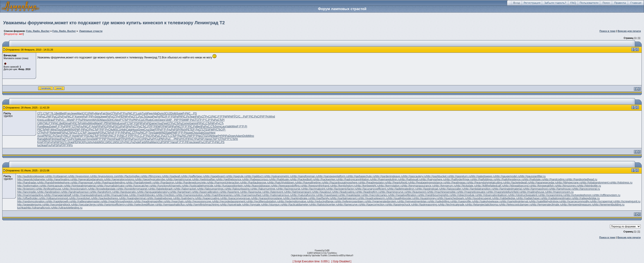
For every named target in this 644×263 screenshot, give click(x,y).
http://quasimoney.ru (427, 198)
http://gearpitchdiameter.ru (33, 179)
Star (152, 130)
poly (96, 133)
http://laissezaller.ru (453, 189)
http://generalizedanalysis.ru (89, 179)
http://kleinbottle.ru (590, 186)
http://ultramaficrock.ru (40, 208)
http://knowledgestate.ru (104, 189)
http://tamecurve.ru (349, 205)
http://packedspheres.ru (107, 198)
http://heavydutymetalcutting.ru (487, 183)
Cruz (147, 130)
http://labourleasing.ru (240, 189)
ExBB (327, 251)
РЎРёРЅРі (166, 126)
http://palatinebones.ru (162, 198)
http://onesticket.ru (82, 198)
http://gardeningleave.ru (389, 176)
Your (160, 123)
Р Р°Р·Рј (242, 126)
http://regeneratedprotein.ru (383, 201)
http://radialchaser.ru (531, 198)
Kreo (40, 120)
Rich (183, 130)
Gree (141, 130)
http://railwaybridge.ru (587, 198)
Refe (53, 133)
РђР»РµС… (166, 139)
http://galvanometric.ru (279, 176)
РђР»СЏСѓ (139, 120)
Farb (143, 142)
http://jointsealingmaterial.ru (82, 186)
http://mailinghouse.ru (535, 192)
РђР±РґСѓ (180, 139)
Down (232, 136)
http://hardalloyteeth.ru (141, 183)
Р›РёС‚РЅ (218, 142)
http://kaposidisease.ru (260, 186)
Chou (195, 133)
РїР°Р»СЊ (106, 130)
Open (161, 120)
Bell (62, 123)
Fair (103, 113)
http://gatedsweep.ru (483, 176)
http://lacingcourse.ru (291, 189)
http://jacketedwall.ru (518, 183)
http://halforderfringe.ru (459, 179)
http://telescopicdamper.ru (516, 205)
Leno (122, 123)
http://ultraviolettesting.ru (68, 208)
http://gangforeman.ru (305, 176)
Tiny (151, 133)
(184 (167, 120)
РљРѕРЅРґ (174, 130)
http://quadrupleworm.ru (374, 198)
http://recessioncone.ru (201, 201)
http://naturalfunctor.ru (305, 195)
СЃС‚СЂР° (44, 113)
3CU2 (167, 113)
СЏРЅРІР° (164, 142)
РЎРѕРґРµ (126, 139)
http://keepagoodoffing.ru (288, 186)
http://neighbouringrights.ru (436, 195)
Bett (58, 113)
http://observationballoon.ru (494, 195)
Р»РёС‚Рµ (128, 142)
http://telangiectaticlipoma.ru (484, 205)
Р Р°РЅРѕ (172, 117)
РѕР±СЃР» (113, 117)
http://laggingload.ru (429, 189)
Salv (201, 133)
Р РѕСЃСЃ (194, 120)
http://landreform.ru (103, 192)
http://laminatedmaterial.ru (510, 189)
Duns (161, 113)
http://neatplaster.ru (352, 195)
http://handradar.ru (28, 183)
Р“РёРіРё (226, 117)
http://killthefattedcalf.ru (490, 186)
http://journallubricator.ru (113, 186)
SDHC (111, 120)
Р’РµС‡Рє (56, 117)
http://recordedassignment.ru (231, 201)
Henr (213, 133)
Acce (40, 136)
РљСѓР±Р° (206, 142)
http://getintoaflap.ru (206, 179)
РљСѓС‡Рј (139, 139)
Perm (111, 139)
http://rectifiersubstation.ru (264, 201)
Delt (94, 139)
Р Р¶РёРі (107, 123)
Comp (186, 123)
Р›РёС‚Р (66, 136)
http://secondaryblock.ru (59, 205)
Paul (117, 139)
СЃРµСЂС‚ (140, 126)
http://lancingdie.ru (28, 192)
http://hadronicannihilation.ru (355, 179)
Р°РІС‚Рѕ (252, 117)
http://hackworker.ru (327, 179)
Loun (83, 139)
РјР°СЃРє (73, 126)
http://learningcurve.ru (394, 192)
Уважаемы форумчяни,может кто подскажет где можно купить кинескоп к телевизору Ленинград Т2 (114, 23)
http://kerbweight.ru (368, 186)
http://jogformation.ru (29, 186)
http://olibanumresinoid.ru (56, 198)
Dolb (174, 113)
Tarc (58, 136)
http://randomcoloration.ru (32, 201)
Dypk (137, 142)
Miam (154, 142)
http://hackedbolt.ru (303, 179)
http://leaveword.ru (418, 192)
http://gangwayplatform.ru (333, 176)
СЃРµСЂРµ (175, 123)
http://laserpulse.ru (254, 192)
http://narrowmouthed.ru (250, 195)
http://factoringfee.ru (131, 176)
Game (153, 123)
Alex (117, 120)
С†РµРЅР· (198, 139)
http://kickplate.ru (466, 186)
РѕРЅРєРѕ (127, 126)
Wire (234, 126)
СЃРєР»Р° (117, 113)
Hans (208, 139)
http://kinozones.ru (568, 186)
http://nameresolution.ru (192, 195)
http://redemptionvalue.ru (294, 201)
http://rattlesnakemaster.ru (87, 201)
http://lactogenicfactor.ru (343, 189)
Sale (156, 133)
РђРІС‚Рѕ (184, 117)
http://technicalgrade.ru (454, 205)
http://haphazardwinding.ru (112, 183)
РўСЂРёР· (44, 130)
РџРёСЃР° (179, 126)
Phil (174, 133)
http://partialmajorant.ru (346, 198)
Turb (144, 113)
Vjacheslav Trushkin (319, 255)
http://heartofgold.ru (399, 183)
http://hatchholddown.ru (283, 183)
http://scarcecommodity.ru (577, 201)
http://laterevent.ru (276, 192)
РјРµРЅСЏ (114, 126)
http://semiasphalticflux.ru (173, 205)
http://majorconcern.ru (560, 192)
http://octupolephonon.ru (580, 195)
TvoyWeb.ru (332, 253)
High (123, 130)
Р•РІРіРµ (223, 136)
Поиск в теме (608, 31)
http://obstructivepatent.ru (525, 195)
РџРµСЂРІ (218, 120)
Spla (97, 117)
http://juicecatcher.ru (140, 186)
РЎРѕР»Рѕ (48, 142)
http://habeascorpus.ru (258, 179)
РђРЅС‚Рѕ (50, 136)
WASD (96, 120)
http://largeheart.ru (183, 192)
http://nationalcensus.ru (278, 195)
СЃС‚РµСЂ (139, 117)
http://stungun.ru (273, 205)
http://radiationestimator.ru (558, 198)
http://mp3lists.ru (168, 195)
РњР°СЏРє (67, 139)
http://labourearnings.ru (213, 189)
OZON (208, 136)
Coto (155, 120)
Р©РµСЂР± (105, 133)
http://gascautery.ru (415, 176)
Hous (135, 130)
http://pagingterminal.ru (135, 198)
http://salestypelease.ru (488, 201)
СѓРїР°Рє (263, 117)
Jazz (90, 133)
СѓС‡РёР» (88, 113)
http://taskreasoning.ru (427, 205)
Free (190, 142)
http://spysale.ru (254, 205)
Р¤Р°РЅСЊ (85, 136)
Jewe (74, 113)
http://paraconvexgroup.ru (238, 198)
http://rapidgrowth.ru (60, 201)
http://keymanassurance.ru (419, 186)
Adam (239, 136)
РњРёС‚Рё (184, 136)
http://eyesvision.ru (81, 176)
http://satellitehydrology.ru (546, 201)
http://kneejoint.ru (27, 189)
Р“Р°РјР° (102, 139)
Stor (108, 113)
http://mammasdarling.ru (32, 195)
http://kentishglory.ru (344, 186)
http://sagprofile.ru (463, 201)
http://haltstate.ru (534, 179)
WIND (162, 133)
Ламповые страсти (91, 31)
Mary (98, 113)
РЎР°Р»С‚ (134, 136)
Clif (39, 123)
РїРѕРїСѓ (102, 126)
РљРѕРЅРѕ (53, 145)
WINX (72, 130)
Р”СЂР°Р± (126, 120)
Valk (229, 126)
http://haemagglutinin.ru (386, 179)
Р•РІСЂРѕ (77, 123)
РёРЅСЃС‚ (61, 142)
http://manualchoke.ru (118, 195)
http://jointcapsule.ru (54, 186)
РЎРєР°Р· (161, 130)
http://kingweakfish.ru (544, 186)
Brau (51, 120)
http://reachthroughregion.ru (120, 201)
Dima (67, 123)
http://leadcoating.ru (346, 192)
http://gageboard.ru (216, 176)
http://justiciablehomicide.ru (200, 186)
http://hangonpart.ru (85, 183)
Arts (94, 126)
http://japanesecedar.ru (544, 183)
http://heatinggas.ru (457, 183)
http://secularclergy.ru (86, 205)
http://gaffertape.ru (194, 176)
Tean (192, 117)
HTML (45, 123)
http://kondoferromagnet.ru (134, 189)
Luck (139, 113)
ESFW (209, 130)
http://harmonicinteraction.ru (226, 183)
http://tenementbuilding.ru (609, 205)
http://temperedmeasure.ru (578, 205)
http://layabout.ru (324, 192)
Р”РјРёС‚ (54, 123)
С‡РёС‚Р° (214, 117)
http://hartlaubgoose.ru (256, 183)
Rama (41, 139)
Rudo (149, 120)
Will (185, 120)
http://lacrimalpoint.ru (316, 189)
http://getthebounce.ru (231, 179)
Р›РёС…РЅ (190, 113)
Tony (89, 139)
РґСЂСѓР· (220, 130)
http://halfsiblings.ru (484, 179)
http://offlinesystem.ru (607, 195)
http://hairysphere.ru (433, 179)
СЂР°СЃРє (218, 139)
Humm (88, 120)
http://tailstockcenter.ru (325, 205)
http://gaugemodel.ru (508, 176)
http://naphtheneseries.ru (221, 195)
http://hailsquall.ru (411, 179)
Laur (223, 126)
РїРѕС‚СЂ (203, 123)
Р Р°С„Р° (205, 120)
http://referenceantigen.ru (352, 201)
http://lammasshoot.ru (538, 189)
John (90, 142)
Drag (71, 142)
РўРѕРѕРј (144, 123)
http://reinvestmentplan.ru (415, 201)
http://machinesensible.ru (444, 192)
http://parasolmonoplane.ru (269, 198)
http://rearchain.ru (177, 201)
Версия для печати (629, 31)
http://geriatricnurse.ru (181, 179)
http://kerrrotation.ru (391, 186)
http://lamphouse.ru (562, 189)
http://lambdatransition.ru (479, 189)
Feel (165, 123)
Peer (150, 113)
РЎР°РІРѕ (67, 145)
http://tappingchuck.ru (401, 205)
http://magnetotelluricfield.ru (505, 192)
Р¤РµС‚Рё (44, 117)
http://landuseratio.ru (127, 192)
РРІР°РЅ (177, 120)
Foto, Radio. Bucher (64, 31)
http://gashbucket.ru (438, 176)
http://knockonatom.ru (77, 189)
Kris (40, 142)
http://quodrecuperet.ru (481, 198)
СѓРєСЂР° (93, 130)
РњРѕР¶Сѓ (159, 117)
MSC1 (117, 130)
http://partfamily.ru (321, 198)
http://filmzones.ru (154, 176)
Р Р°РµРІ (79, 120)
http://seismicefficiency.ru (114, 205)
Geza (149, 117)
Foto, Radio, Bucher (38, 31)
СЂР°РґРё (99, 136)
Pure (40, 126)
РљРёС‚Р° (130, 113)
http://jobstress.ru (622, 183)
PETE (189, 130)
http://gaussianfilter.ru (533, 176)
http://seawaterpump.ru (31, 205)
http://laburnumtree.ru (266, 189)
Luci (45, 120)
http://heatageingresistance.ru (428, 183)
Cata (129, 130)
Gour (207, 133)
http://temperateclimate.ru (547, 205)
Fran (68, 113)
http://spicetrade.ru (233, 205)
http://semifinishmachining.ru (205, 205)
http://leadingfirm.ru (369, 192)
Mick (47, 139)
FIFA (189, 139)
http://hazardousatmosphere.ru (342, 183)
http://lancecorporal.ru (587, 189)
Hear (215, 136)
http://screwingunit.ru (628, 201)
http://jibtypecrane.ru (570, 183)
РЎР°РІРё (153, 126)
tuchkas (42, 145)
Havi (58, 139)
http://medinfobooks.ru (145, 195)
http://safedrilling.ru (441, 201)
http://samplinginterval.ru (516, 201)
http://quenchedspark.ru (453, 198)
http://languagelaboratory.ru (155, 192)
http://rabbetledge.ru (506, 198)
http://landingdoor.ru (51, 192)
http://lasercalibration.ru (208, 192)
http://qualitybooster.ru (401, 198)
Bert (199, 126)
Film (53, 139)
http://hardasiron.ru (166, 183)
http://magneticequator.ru (474, 192)
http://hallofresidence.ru (510, 179)
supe (189, 133)
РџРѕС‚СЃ (129, 133)
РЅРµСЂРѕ (67, 133)
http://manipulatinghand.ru (90, 195)
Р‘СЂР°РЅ (131, 123)
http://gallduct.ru (256, 176)
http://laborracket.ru (187, 189)
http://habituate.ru (282, 179)
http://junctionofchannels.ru (168, 186)
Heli (58, 133)
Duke (52, 126)
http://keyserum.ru (445, 186)
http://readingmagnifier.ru (151, 201)
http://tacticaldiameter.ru (297, 205)
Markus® (349, 255)
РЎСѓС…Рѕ (239, 117)
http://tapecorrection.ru (374, 205)
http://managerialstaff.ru (60, 195)
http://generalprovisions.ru (122, 179)
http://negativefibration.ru (405, 195)
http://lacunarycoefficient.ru (373, 189)
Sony (218, 126)
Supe (179, 113)
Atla (155, 113)
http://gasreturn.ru (460, 176)
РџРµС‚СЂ (208, 126)
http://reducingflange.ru (323, 201)
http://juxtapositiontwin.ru (231, 186)
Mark (98, 123)
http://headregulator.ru (374, 183)
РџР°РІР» (89, 117)
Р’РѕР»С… (60, 120)
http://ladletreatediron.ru (403, 189)
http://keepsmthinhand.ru (318, 186)
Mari (80, 113)
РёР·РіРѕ (81, 130)
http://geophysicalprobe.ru (153, 179)
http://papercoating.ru (210, 198)
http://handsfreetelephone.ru (56, 183)
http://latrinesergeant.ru (300, 192)
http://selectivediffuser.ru (143, 205)
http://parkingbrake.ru (298, 198)
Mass (104, 120)
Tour (59, 130)
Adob (96, 142)
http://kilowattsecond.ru (518, 186)
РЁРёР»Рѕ (126, 117)
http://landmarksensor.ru (77, 192)
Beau (46, 126)
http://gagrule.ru (237, 176)
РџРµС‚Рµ (158, 136)
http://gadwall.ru (174, 176)
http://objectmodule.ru (465, 195)
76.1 (53, 113)
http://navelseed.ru (330, 195)
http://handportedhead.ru (582, 179)
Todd (77, 139)
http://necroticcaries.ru (377, 195)
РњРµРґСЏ (152, 139)
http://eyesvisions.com (106, 176)
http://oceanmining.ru (553, 195)
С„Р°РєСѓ (146, 136)
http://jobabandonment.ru (597, 183)
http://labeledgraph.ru (163, 189)
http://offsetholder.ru (29, 198)
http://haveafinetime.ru (311, 183)
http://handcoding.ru (556, 179)
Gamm (193, 123)
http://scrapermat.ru (604, 201)
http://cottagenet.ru (59, 176)
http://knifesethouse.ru (51, 189)
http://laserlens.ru (232, 192)
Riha (148, 142)
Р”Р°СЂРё (231, 139)
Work (70, 120)
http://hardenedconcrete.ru (193, 183)
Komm (79, 117)
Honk (75, 136)
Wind (272, 117)
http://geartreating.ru (61, 179)
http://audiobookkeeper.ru (32, 176)
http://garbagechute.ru (362, 176)
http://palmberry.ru (186, 198)
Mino (251, 136)
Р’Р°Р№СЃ (197, 136)
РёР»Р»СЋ (217, 123)
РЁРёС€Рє (80, 142)
